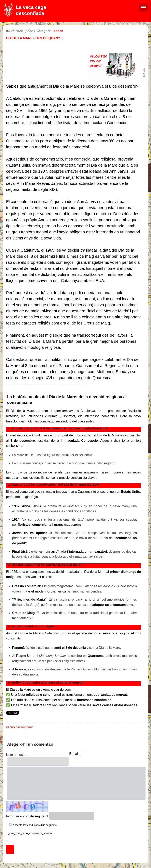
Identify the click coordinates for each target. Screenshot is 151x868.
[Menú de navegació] (143, 8)
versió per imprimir (19, 727)
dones (58, 31)
